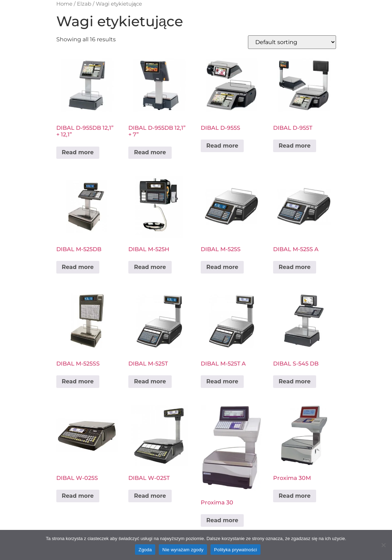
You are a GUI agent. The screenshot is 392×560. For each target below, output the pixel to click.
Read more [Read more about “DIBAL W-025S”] (78, 496)
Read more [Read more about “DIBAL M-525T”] (150, 381)
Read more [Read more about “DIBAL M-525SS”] (78, 381)
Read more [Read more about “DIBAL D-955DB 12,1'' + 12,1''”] (78, 152)
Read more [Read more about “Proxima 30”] (222, 520)
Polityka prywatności (236, 550)
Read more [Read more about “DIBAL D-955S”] (222, 146)
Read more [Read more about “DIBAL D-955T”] (295, 146)
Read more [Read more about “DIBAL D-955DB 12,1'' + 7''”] (150, 152)
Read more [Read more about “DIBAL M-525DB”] (78, 267)
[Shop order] (292, 42)
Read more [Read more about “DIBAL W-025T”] (150, 496)
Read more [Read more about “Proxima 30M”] (295, 496)
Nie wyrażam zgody (183, 550)
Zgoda (145, 550)
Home (64, 4)
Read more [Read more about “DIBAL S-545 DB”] (295, 381)
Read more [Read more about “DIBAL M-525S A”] (295, 267)
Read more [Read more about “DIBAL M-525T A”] (222, 381)
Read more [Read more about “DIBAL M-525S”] (222, 267)
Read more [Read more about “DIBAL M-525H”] (150, 267)
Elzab (84, 4)
